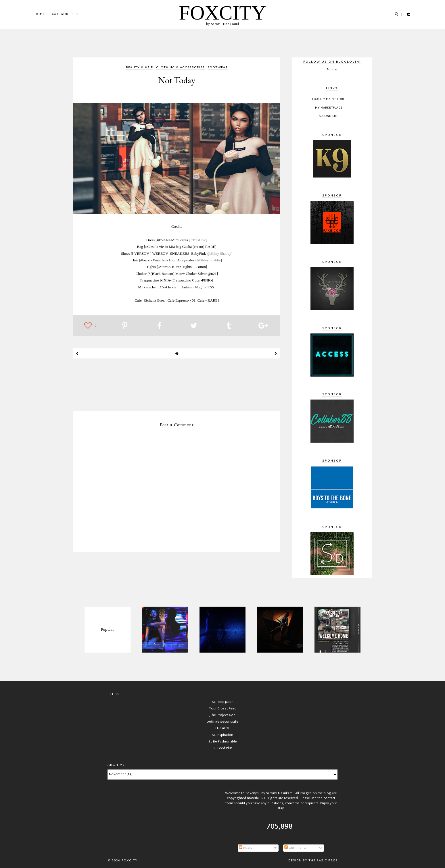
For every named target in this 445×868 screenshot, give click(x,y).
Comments (295, 848)
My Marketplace (329, 108)
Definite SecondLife (222, 722)
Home (40, 14)
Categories (63, 14)
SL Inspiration (222, 735)
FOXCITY (222, 13)
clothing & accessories (180, 68)
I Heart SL (223, 728)
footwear (218, 68)
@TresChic (197, 240)
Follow (332, 70)
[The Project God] (223, 715)
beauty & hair (140, 68)
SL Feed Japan (223, 702)
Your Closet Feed (223, 709)
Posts (245, 848)
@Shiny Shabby (219, 253)
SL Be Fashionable (223, 742)
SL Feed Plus (223, 748)
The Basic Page (323, 861)
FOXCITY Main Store (328, 99)
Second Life (328, 116)
